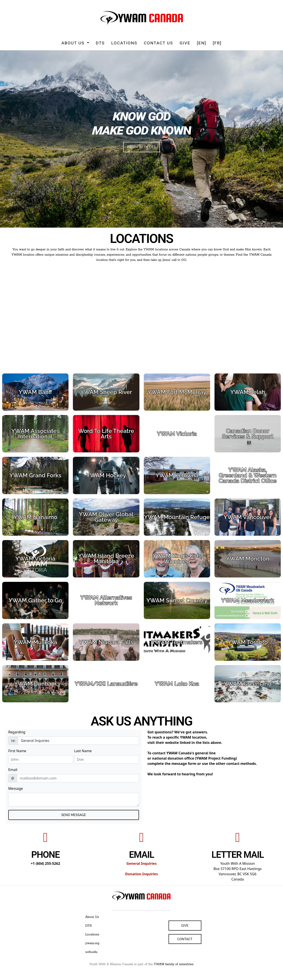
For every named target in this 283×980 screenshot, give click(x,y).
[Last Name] (107, 759)
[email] (78, 778)
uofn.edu (91, 952)
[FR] (217, 43)
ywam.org (92, 943)
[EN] (202, 43)
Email (13, 770)
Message (16, 788)
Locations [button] (124, 43)
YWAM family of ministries (174, 964)
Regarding (17, 732)
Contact (185, 939)
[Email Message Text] (74, 800)
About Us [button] (74, 43)
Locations (92, 935)
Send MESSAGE (74, 815)
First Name (17, 751)
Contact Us (158, 43)
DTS (89, 926)
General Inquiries (142, 863)
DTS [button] (100, 43)
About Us (92, 917)
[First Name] (41, 759)
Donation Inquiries (141, 874)
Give (185, 43)
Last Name (83, 751)
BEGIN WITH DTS (141, 147)
